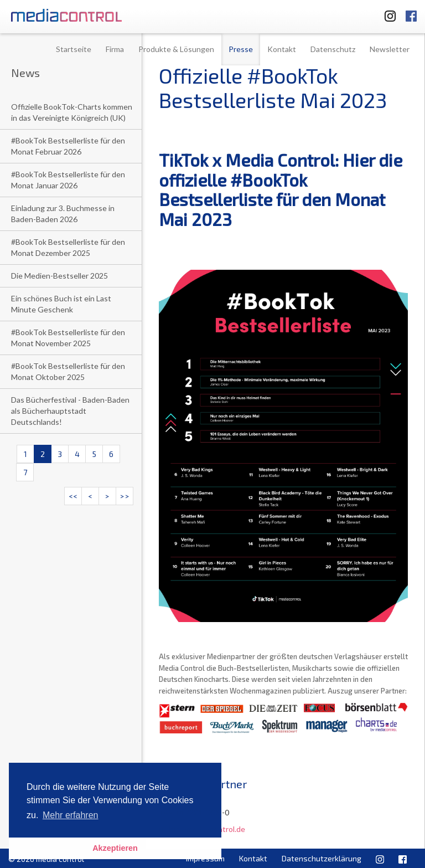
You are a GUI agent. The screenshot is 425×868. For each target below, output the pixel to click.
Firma (115, 49)
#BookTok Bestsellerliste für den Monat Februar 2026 (68, 146)
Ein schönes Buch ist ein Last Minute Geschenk (61, 304)
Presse (241, 49)
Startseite (74, 49)
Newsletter (390, 49)
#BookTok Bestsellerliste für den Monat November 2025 (68, 338)
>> (125, 496)
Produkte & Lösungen (176, 49)
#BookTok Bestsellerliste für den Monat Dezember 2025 (68, 247)
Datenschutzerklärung (322, 858)
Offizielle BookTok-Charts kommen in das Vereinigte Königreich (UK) (72, 112)
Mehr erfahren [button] (71, 815)
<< (73, 496)
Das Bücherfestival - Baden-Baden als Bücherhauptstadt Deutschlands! (70, 411)
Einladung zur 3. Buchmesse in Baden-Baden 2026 (63, 214)
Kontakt (282, 49)
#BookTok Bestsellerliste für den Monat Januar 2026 (68, 180)
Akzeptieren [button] (115, 848)
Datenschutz (333, 49)
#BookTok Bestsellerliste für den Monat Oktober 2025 (68, 371)
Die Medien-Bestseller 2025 (59, 276)
